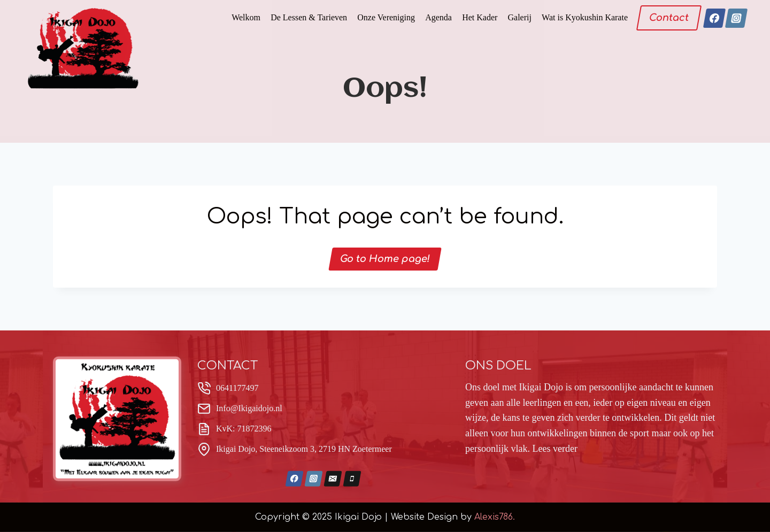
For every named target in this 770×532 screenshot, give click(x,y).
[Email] (333, 479)
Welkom (246, 17)
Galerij (520, 17)
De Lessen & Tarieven (309, 17)
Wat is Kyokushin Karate (585, 17)
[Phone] (352, 479)
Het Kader (480, 17)
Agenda (438, 17)
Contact (669, 18)
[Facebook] (714, 18)
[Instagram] (736, 18)
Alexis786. (495, 516)
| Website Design (421, 516)
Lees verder (555, 449)
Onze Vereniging (386, 17)
